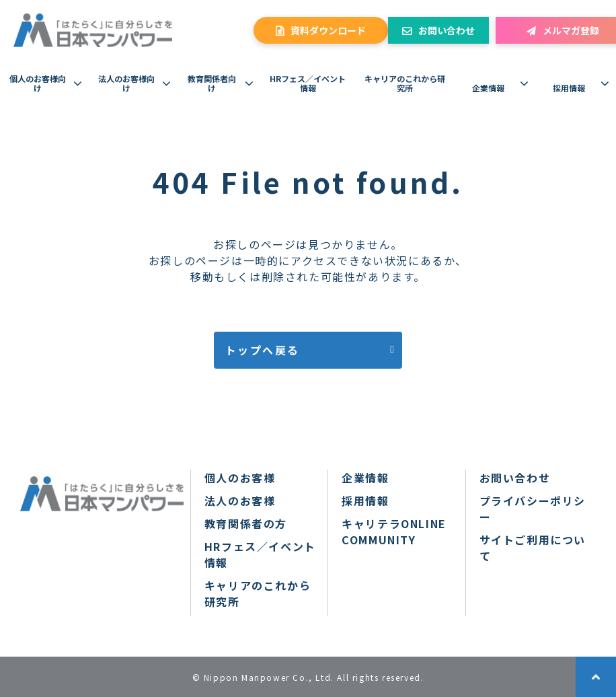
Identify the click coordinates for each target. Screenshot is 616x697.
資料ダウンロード (328, 30)
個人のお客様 (240, 478)
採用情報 (569, 88)
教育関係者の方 (246, 523)
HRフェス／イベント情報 (308, 83)
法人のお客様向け (126, 83)
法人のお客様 (240, 501)
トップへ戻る (262, 350)
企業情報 (488, 88)
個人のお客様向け (38, 83)
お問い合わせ (447, 30)
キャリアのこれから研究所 (405, 83)
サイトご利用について (533, 548)
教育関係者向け (212, 83)
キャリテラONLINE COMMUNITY (394, 531)
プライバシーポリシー (533, 509)
